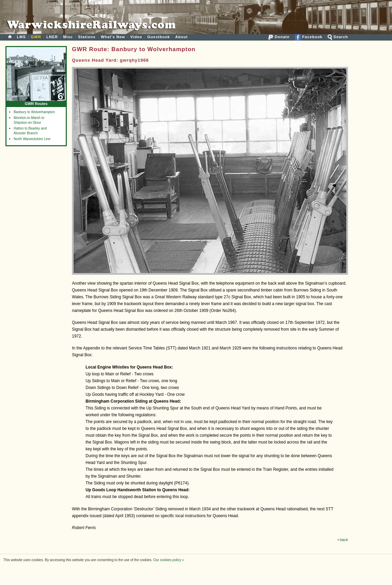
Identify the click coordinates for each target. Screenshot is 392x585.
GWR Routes (36, 102)
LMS (21, 37)
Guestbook (159, 37)
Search (338, 37)
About (182, 37)
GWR (36, 37)
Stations (87, 37)
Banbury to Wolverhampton (34, 112)
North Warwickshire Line (32, 139)
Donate (279, 37)
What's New (113, 37)
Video (136, 37)
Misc (68, 37)
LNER (52, 37)
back (343, 540)
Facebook (309, 37)
